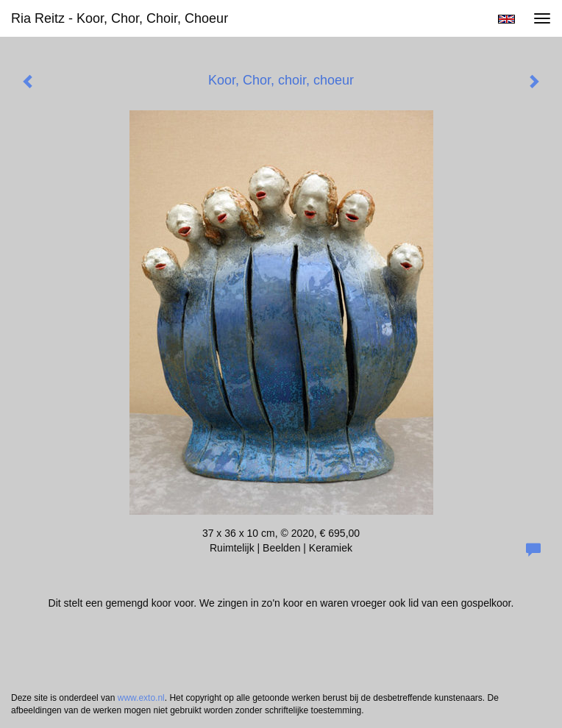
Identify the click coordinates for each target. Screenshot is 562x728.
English (506, 19)
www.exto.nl (141, 698)
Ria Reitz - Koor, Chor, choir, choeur (120, 18)
